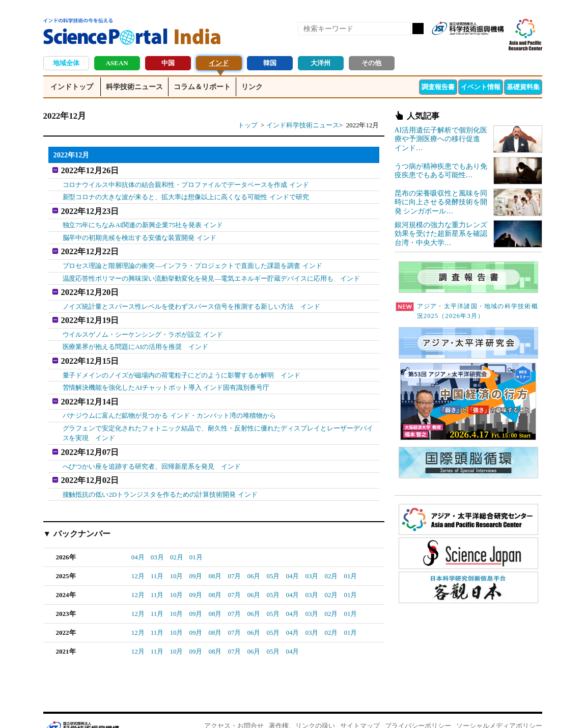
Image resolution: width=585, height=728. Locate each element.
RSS (443, 45)
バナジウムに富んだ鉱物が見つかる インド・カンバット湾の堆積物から (169, 402)
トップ (248, 125)
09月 (196, 558)
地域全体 (66, 63)
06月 (254, 558)
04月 (138, 539)
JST (82, 710)
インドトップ (72, 87)
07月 (234, 558)
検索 (418, 29)
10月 (176, 558)
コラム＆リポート (202, 87)
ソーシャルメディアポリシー (499, 708)
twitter (478, 45)
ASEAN (117, 63)
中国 (168, 63)
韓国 (270, 63)
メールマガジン (495, 45)
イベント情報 (481, 87)
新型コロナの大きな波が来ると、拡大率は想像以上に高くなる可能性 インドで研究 (186, 195)
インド (219, 63)
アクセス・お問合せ (234, 708)
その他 (371, 63)
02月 (177, 539)
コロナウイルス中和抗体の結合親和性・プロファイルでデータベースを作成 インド (186, 183)
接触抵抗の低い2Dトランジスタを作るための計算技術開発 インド (160, 476)
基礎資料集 (523, 87)
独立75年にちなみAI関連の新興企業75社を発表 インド (143, 221)
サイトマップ (360, 708)
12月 (138, 558)
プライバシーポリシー (418, 708)
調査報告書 (438, 87)
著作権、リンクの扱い (302, 708)
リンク (252, 87)
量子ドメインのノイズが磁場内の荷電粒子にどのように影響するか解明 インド (182, 363)
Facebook (461, 45)
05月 (273, 558)
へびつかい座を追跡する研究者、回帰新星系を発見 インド (152, 450)
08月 (215, 558)
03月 (157, 539)
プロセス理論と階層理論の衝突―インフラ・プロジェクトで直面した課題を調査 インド (192, 260)
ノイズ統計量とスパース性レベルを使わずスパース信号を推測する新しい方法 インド (192, 298)
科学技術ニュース (134, 87)
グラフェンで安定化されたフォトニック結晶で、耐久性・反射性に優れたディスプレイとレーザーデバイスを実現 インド (218, 419)
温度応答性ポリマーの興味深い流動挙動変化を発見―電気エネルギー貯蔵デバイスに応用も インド (212, 272)
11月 (157, 558)
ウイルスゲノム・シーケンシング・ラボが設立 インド (143, 324)
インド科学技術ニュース (303, 125)
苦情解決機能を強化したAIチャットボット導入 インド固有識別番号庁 (166, 375)
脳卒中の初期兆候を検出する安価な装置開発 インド (140, 234)
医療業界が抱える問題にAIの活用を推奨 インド (136, 337)
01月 (196, 539)
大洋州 (321, 63)
